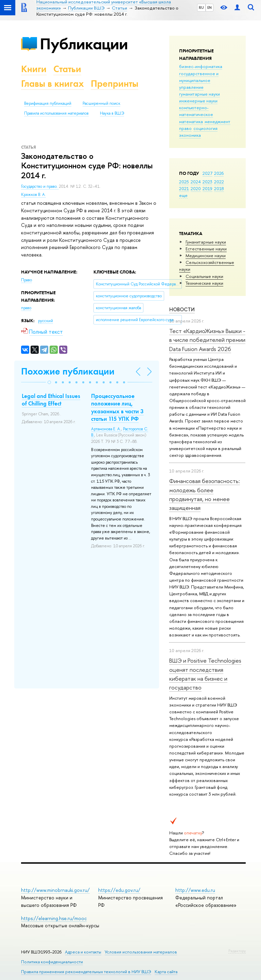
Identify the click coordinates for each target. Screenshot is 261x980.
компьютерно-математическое (196, 111)
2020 (196, 188)
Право (27, 280)
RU (201, 7)
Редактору (237, 951)
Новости (182, 309)
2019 (207, 188)
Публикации (84, 44)
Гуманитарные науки (206, 242)
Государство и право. (40, 186)
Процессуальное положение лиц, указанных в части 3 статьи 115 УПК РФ (117, 407)
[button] (49, 382)
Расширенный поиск (101, 103)
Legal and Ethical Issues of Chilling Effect (51, 400)
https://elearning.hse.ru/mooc (54, 918)
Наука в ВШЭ (112, 113)
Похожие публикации (68, 371)
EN (210, 7)
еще (183, 195)
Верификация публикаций (48, 103)
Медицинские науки (206, 255)
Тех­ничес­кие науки (204, 283)
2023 (207, 182)
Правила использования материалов (56, 113)
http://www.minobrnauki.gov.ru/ (55, 890)
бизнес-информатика (201, 66)
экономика (190, 135)
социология (205, 128)
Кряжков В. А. (33, 195)
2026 (219, 173)
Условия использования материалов (141, 952)
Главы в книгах (53, 84)
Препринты (115, 84)
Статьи (67, 69)
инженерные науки (198, 101)
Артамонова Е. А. (106, 429)
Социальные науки (204, 276)
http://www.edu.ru (195, 890)
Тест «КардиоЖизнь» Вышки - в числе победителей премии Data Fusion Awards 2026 (207, 340)
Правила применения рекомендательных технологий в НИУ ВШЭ (86, 972)
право (185, 128)
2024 (196, 182)
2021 (184, 188)
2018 (219, 188)
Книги (34, 69)
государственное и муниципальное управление (199, 80)
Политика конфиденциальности (52, 962)
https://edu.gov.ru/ (119, 890)
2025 (184, 182)
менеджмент (217, 121)
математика (191, 121)
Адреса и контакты (83, 952)
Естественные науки (206, 249)
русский (46, 321)
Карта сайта (166, 972)
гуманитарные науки (199, 94)
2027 (207, 173)
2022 (219, 182)
